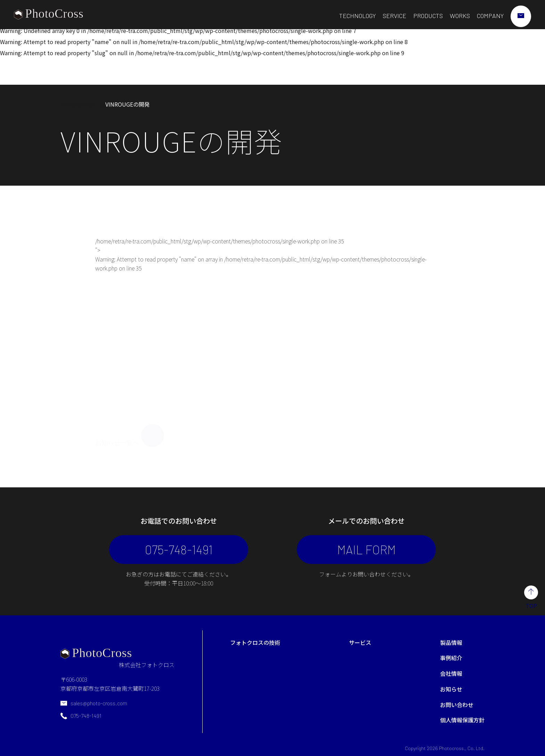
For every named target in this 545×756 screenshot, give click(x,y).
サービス (360, 642)
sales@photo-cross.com (99, 703)
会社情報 (451, 673)
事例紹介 (451, 658)
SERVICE (394, 16)
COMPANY (490, 16)
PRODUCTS (428, 16)
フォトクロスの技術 (255, 642)
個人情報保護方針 (462, 720)
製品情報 (451, 642)
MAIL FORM (367, 549)
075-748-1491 (179, 549)
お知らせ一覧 (89, 104)
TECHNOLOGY (357, 16)
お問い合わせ (457, 705)
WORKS (460, 16)
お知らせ (451, 689)
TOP (66, 104)
